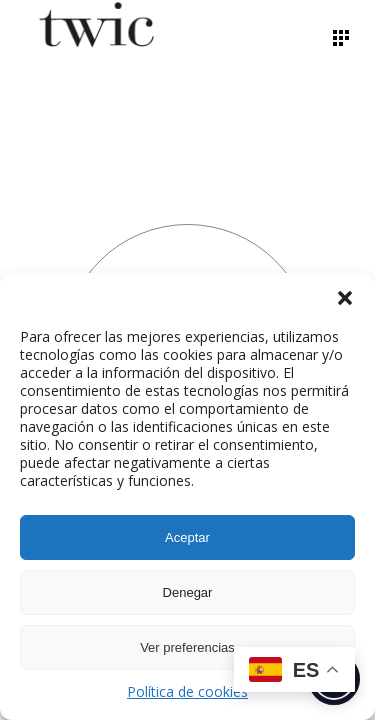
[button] (345, 298)
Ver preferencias (187, 647)
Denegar (188, 592)
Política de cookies (187, 691)
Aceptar (187, 537)
